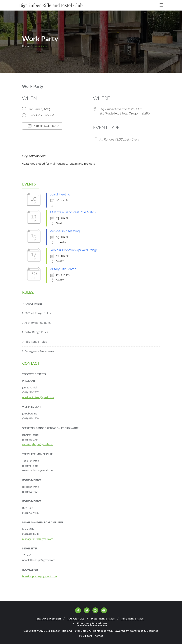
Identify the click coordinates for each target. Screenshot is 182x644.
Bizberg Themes (93, 636)
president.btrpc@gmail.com (38, 397)
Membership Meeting (65, 231)
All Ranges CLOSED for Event (120, 139)
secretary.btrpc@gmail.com (38, 444)
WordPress (136, 631)
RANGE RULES (33, 304)
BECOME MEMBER (49, 619)
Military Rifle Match (63, 269)
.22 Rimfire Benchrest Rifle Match (73, 212)
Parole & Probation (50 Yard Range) (74, 250)
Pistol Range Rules (36, 332)
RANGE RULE (76, 619)
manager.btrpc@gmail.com (38, 539)
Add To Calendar (42, 126)
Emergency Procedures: (40, 351)
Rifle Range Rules (36, 342)
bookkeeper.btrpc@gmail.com (40, 576)
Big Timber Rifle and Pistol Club (121, 109)
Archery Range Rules (38, 323)
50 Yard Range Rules (38, 313)
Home (26, 46)
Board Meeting (60, 194)
